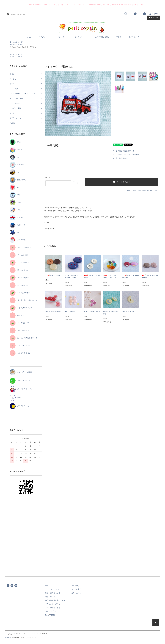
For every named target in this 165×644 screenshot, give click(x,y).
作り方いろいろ (19, 406)
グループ (62, 37)
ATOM (52, 615)
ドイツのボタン (19, 255)
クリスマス (18, 240)
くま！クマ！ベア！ (21, 308)
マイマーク (21, 54)
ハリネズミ (18, 315)
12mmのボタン (19, 270)
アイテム (153, 18)
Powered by (20, 638)
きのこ (16, 202)
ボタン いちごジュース (53, 312)
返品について (132, 190)
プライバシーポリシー (54, 604)
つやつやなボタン (20, 353)
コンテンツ (80, 37)
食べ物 (16, 150)
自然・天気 (18, 180)
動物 (15, 142)
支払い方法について (53, 589)
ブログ (119, 37)
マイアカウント (77, 586)
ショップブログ (51, 611)
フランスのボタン (20, 247)
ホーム (28, 37)
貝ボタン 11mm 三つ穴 (92, 276)
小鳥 (15, 210)
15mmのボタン (19, 278)
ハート (16, 187)
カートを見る (76, 589)
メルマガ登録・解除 (101, 37)
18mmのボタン (19, 285)
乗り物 (20, 56)
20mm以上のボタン (21, 293)
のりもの (17, 217)
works (16, 397)
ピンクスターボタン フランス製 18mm (73, 277)
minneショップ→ (14, 44)
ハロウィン (18, 232)
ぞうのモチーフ (19, 323)
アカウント (156, 14)
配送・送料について (53, 593)
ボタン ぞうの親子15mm (150, 276)
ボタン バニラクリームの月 (111, 313)
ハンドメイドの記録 (21, 372)
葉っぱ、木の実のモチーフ (23, 338)
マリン (16, 195)
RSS (47, 615)
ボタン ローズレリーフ (92, 312)
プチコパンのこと (20, 380)
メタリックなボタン (21, 345)
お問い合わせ (134, 37)
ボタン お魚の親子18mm (131, 276)
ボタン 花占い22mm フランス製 (111, 276)
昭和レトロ (18, 225)
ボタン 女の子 (70, 312)
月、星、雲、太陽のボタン (23, 300)
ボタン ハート (53, 276)
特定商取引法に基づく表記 (148, 190)
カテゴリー (44, 37)
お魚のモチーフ (19, 330)
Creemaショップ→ (14, 42)
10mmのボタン (19, 263)
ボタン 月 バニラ (128, 312)
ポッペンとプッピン (21, 389)
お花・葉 (17, 165)
